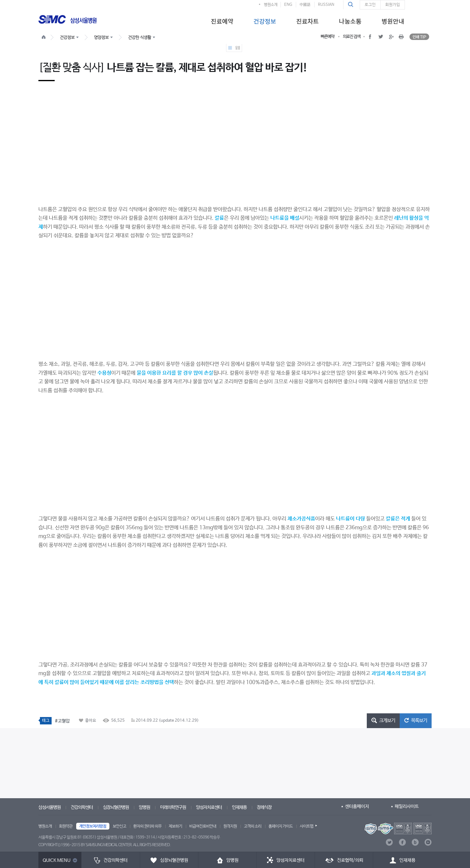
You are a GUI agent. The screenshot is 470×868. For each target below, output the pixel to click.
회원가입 (393, 5)
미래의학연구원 (173, 807)
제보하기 (175, 826)
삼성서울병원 (49, 807)
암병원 (144, 807)
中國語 (305, 5)
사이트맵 (307, 826)
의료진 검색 (352, 37)
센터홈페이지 (357, 806)
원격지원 (230, 826)
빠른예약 (327, 37)
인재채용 (239, 807)
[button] (351, 5)
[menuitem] (222, 21)
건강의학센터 (82, 807)
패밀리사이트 (407, 806)
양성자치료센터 (209, 807)
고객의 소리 (253, 826)
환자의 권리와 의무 (147, 826)
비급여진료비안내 (203, 826)
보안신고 (119, 826)
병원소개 (271, 5)
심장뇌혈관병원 (116, 807)
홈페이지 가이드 (281, 826)
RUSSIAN (326, 5)
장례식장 (264, 807)
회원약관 (66, 826)
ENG (288, 5)
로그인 (370, 5)
